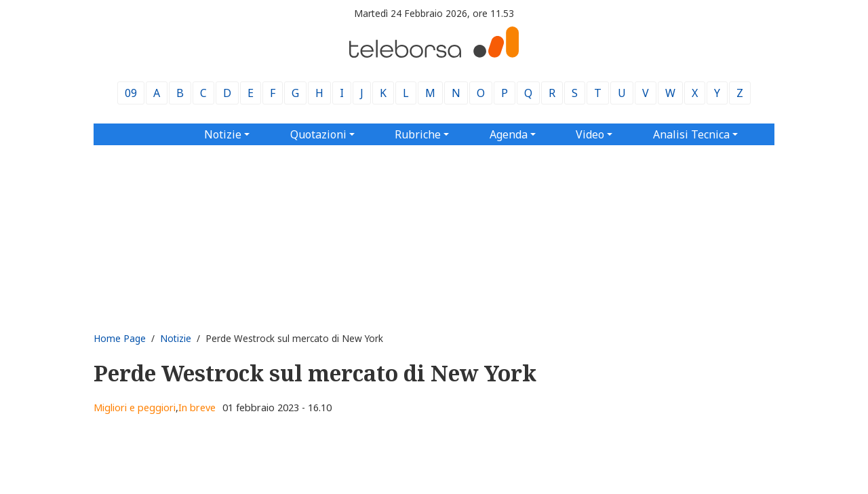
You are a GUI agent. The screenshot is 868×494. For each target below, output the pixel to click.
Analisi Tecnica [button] (691, 134)
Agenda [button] (509, 134)
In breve (197, 407)
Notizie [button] (223, 134)
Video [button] (590, 134)
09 (131, 93)
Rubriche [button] (418, 134)
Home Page (120, 338)
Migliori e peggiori (135, 407)
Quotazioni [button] (318, 134)
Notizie (176, 338)
